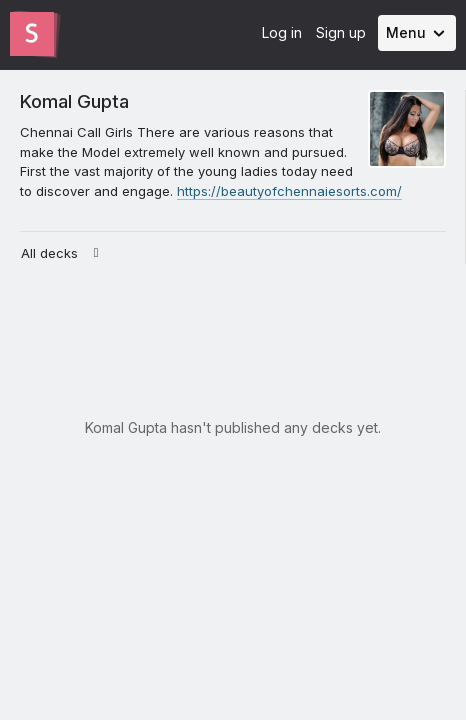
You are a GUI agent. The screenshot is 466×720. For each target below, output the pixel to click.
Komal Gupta (74, 101)
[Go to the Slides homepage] (32, 34)
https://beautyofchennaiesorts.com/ (289, 191)
